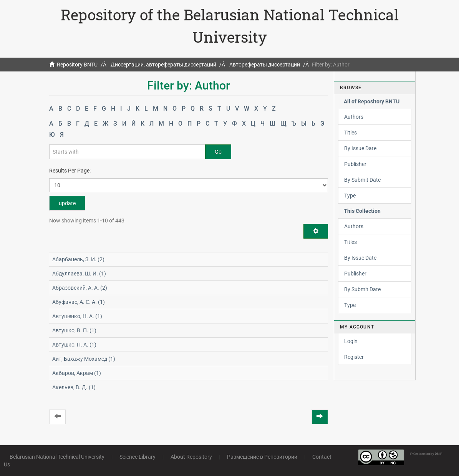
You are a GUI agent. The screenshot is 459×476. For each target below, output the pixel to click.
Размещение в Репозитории (262, 457)
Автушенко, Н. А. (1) (77, 316)
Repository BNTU (77, 65)
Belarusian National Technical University (57, 457)
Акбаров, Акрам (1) (77, 373)
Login (351, 341)
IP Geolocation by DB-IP (426, 454)
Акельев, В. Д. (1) (74, 387)
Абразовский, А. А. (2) (80, 288)
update (67, 203)
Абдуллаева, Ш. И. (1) (79, 274)
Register (354, 357)
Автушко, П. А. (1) (74, 345)
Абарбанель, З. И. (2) (78, 259)
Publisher (355, 164)
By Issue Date (360, 148)
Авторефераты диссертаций (265, 65)
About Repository (191, 457)
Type (350, 196)
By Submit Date (362, 180)
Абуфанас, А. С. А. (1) (79, 302)
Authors (354, 117)
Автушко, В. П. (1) (74, 330)
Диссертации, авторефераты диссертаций (163, 65)
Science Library (138, 457)
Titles (350, 133)
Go (218, 152)
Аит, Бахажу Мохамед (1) (84, 359)
